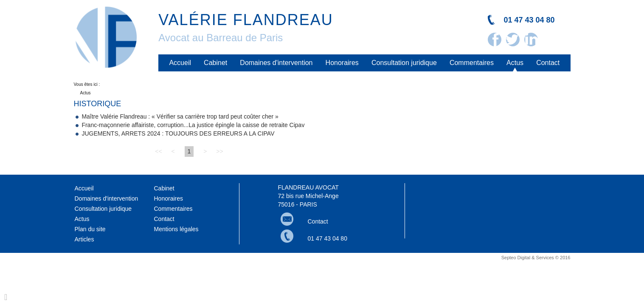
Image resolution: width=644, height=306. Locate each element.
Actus (516, 63)
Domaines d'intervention (278, 63)
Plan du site (90, 231)
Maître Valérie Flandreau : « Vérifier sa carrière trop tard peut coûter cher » (180, 119)
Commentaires (472, 63)
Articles (84, 241)
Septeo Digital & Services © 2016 (536, 260)
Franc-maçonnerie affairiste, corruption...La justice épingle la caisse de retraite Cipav (193, 127)
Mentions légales (176, 231)
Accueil (183, 63)
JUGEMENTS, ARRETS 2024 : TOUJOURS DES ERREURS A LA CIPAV (178, 136)
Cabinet (218, 63)
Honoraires (343, 63)
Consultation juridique (405, 63)
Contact (548, 63)
